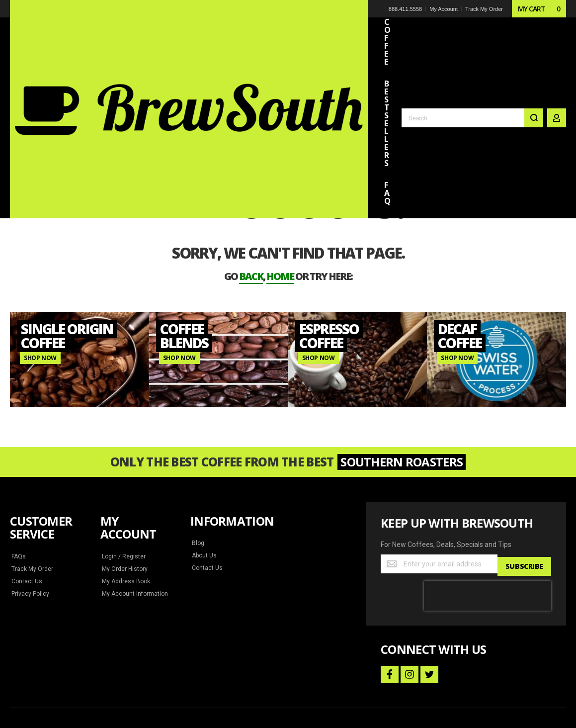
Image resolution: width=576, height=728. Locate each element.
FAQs (19, 492)
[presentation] (488, 529)
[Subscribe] (525, 499)
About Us (204, 491)
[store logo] (80, 27)
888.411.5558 (406, 9)
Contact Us (26, 517)
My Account (445, 9)
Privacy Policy (30, 529)
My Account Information (133, 529)
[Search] (534, 36)
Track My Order (485, 9)
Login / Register (123, 492)
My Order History (124, 504)
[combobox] (472, 36)
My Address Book (125, 517)
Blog (198, 478)
